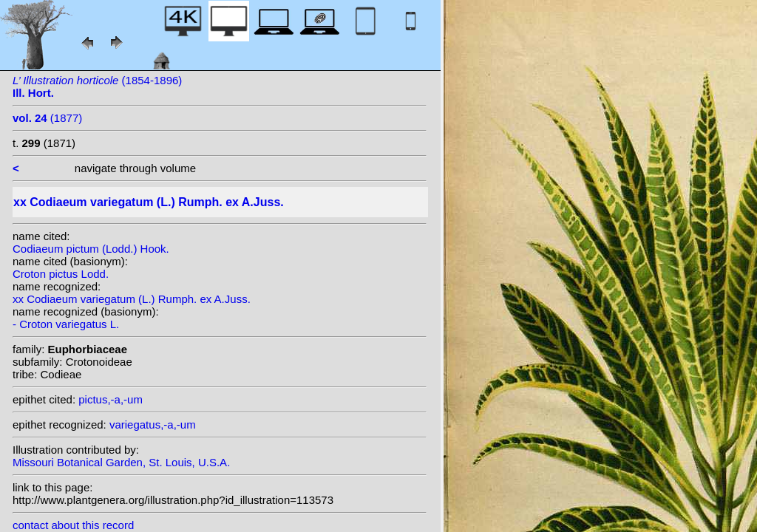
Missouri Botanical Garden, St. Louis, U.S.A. (121, 462)
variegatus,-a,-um (153, 424)
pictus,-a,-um (111, 399)
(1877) (47, 118)
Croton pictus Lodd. (61, 274)
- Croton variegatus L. (66, 324)
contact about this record (73, 525)
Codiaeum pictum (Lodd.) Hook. (91, 249)
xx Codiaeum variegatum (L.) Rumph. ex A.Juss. (132, 299)
